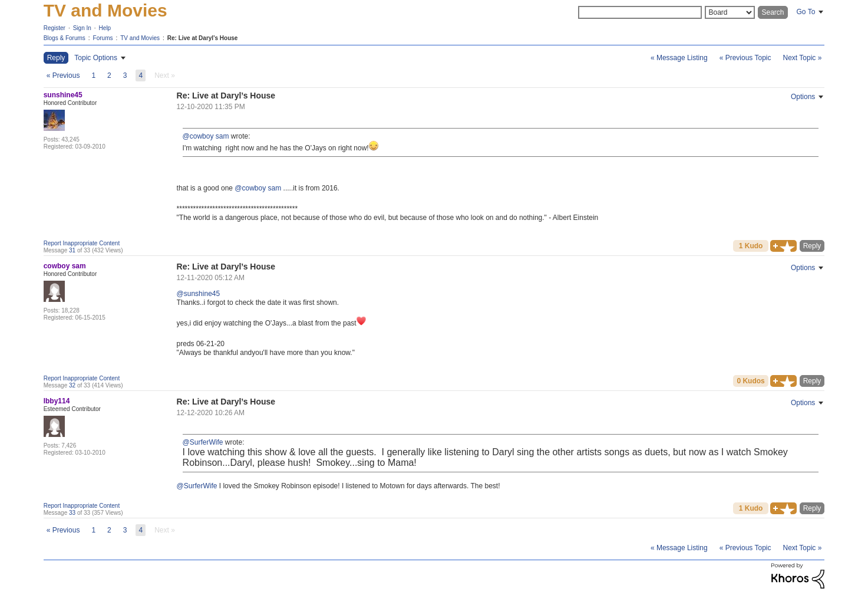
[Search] (640, 12)
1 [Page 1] (93, 75)
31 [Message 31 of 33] (72, 250)
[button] (783, 246)
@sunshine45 (199, 294)
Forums (103, 38)
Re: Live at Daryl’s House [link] (203, 38)
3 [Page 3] (125, 75)
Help (105, 28)
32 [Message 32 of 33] (72, 385)
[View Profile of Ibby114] (57, 401)
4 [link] (141, 75)
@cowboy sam (206, 136)
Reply (812, 246)
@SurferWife (203, 442)
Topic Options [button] (96, 58)
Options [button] (803, 97)
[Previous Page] (63, 75)
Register (55, 28)
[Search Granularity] (730, 12)
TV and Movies (105, 10)
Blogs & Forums (65, 38)
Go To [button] (806, 12)
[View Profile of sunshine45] (63, 95)
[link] (165, 75)
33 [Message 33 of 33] (72, 513)
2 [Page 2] (109, 75)
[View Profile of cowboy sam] (65, 266)
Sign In (82, 28)
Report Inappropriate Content (82, 243)
